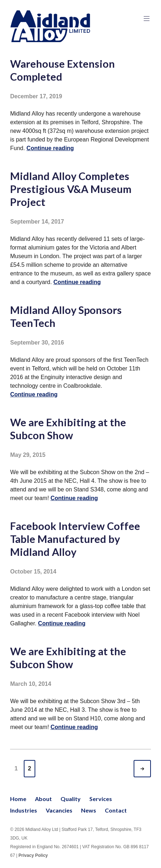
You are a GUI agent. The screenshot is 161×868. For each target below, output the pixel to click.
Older (149, 769)
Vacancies (59, 810)
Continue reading (50, 148)
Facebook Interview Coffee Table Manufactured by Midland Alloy (75, 539)
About (43, 799)
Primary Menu (146, 19)
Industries (24, 810)
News (89, 810)
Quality (71, 799)
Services (101, 799)
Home (18, 799)
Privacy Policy (33, 855)
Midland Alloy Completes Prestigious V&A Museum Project (71, 189)
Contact (116, 810)
